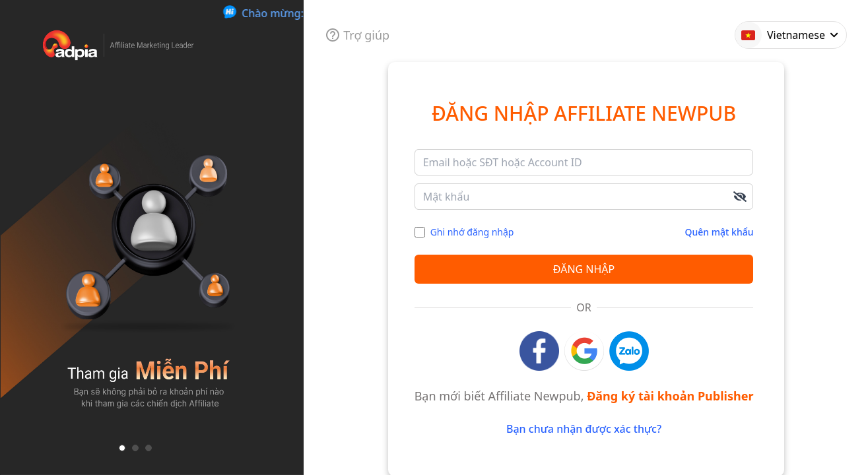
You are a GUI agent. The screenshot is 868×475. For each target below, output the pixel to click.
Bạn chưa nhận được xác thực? (584, 429)
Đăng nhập (584, 269)
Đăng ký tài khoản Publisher (670, 396)
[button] (122, 448)
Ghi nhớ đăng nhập (472, 232)
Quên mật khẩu (719, 232)
